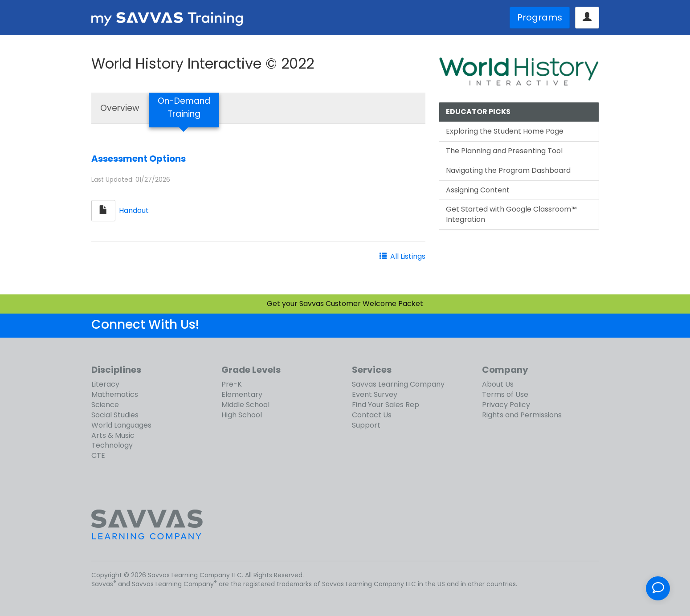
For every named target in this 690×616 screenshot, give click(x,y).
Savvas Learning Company (398, 384)
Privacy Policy (506, 405)
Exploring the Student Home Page (505, 131)
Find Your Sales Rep (386, 405)
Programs (540, 17)
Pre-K (232, 384)
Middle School (245, 405)
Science (105, 405)
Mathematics (115, 394)
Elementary (242, 394)
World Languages (121, 425)
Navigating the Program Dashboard (508, 170)
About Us (498, 384)
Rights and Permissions (522, 415)
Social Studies (115, 415)
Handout (134, 210)
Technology (112, 445)
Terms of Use (505, 394)
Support (366, 425)
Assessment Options (139, 159)
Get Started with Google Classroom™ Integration (511, 214)
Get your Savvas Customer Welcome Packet (345, 304)
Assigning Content (478, 190)
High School (242, 415)
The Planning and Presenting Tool (504, 151)
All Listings (408, 256)
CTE (98, 455)
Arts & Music (113, 435)
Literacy (105, 384)
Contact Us (372, 415)
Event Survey (375, 394)
